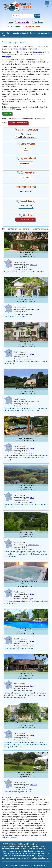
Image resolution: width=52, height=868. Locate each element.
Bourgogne (6, 57)
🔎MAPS (7, 113)
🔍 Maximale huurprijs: (26, 201)
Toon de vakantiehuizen (18, 123)
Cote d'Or (33, 265)
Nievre (32, 354)
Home (10, 22)
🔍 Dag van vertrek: (26, 172)
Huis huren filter (22, 22)
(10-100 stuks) (26, 134)
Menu (47, 4)
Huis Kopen (37, 22)
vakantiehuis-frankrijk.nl (28, 49)
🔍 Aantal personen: (26, 144)
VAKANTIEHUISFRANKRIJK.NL (13, 844)
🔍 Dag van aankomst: (26, 158)
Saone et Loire (39, 52)
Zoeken (37, 16)
